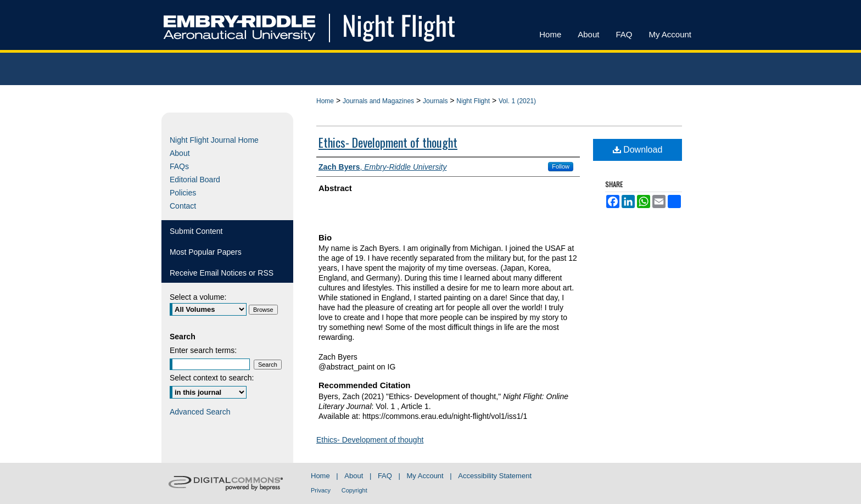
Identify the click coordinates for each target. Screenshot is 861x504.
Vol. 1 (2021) (517, 101)
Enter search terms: (203, 350)
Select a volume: (198, 297)
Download (638, 150)
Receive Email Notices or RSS (222, 273)
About (180, 153)
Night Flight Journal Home (214, 140)
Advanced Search (200, 412)
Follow (561, 166)
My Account (425, 476)
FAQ (385, 476)
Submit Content (196, 231)
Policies (183, 193)
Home (325, 101)
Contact (183, 206)
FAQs (179, 166)
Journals (435, 101)
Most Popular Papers (206, 252)
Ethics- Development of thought (388, 142)
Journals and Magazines (378, 101)
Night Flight (473, 101)
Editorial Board (195, 180)
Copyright (354, 490)
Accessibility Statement (495, 476)
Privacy (321, 490)
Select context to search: (212, 378)
